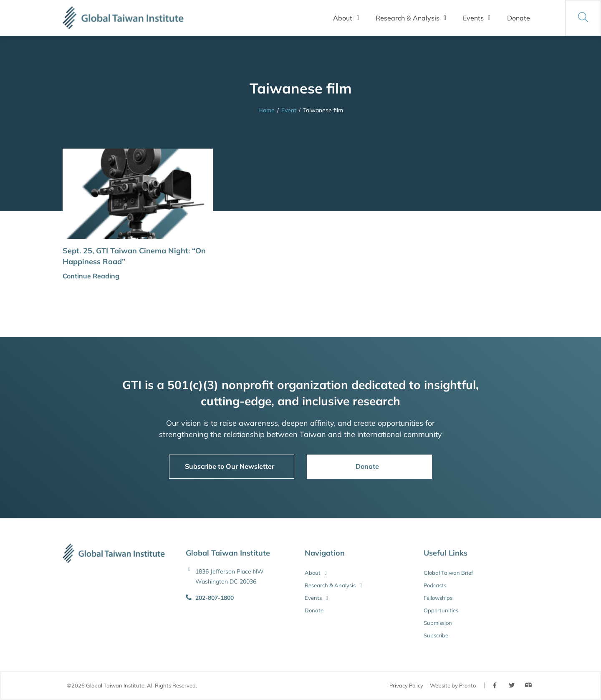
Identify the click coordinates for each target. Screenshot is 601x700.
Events (477, 18)
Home (266, 110)
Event (289, 110)
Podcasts (435, 585)
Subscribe (436, 635)
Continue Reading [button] (91, 276)
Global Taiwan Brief (448, 573)
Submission (438, 623)
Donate (519, 18)
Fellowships (438, 598)
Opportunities (441, 610)
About (346, 18)
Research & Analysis (411, 18)
